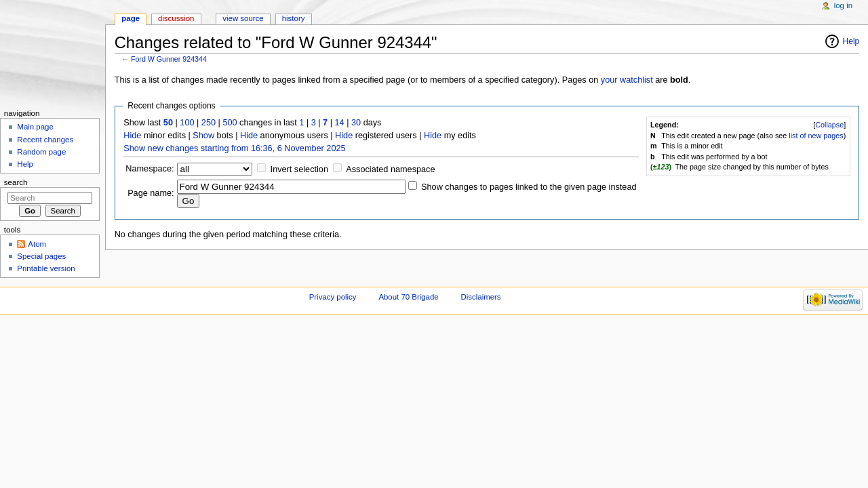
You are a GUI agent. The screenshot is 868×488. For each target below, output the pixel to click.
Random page (41, 152)
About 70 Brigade (408, 297)
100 (187, 123)
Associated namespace (390, 169)
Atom (37, 244)
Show (203, 136)
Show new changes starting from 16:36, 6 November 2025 (234, 148)
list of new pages (816, 136)
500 (230, 123)
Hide (132, 136)
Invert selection (299, 169)
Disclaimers (481, 297)
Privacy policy (333, 297)
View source (243, 18)
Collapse (829, 125)
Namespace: (150, 169)
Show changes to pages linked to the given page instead (529, 187)
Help (851, 41)
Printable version (46, 268)
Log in (843, 5)
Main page (35, 127)
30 (356, 123)
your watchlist (627, 80)
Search (16, 182)
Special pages (41, 256)
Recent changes (45, 140)
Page (131, 18)
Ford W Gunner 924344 (169, 59)
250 (209, 123)
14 (340, 123)
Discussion (176, 18)
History (294, 18)
